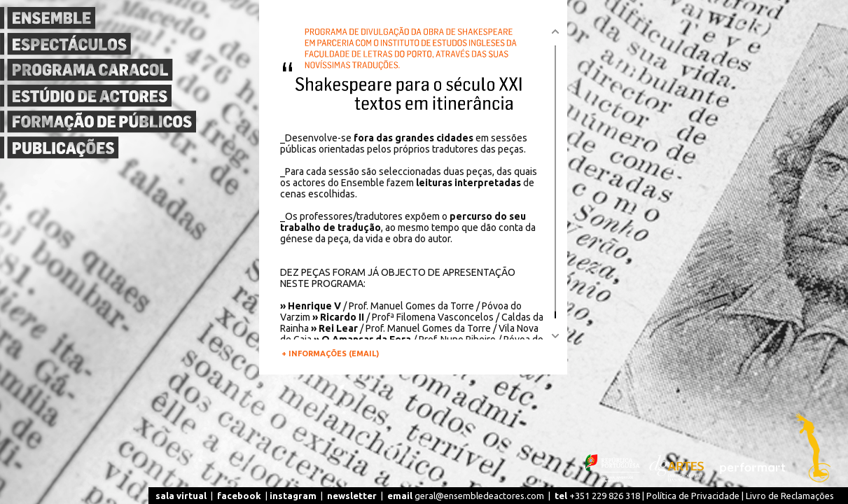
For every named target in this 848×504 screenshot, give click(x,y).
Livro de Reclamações (790, 496)
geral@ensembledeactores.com (466, 496)
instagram (293, 496)
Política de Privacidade (693, 496)
